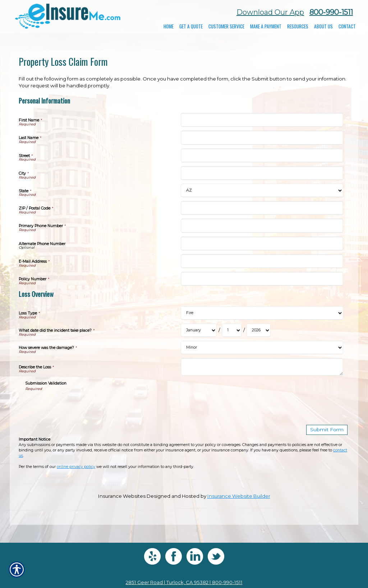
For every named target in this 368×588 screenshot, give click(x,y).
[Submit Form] (328, 430)
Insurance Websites (122, 496)
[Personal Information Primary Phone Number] (262, 226)
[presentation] (80, 405)
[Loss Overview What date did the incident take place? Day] (232, 330)
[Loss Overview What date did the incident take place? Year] (259, 330)
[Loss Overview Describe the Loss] (262, 367)
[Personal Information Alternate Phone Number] (262, 244)
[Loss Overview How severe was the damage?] (262, 348)
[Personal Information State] (262, 190)
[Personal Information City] (262, 173)
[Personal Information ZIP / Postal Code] (262, 208)
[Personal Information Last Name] (262, 137)
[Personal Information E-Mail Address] (262, 261)
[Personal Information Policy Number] (262, 279)
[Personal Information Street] (262, 155)
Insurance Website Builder (239, 496)
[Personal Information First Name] (262, 120)
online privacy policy (76, 466)
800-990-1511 (331, 12)
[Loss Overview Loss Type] (262, 313)
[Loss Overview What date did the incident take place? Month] (199, 330)
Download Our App (270, 12)
